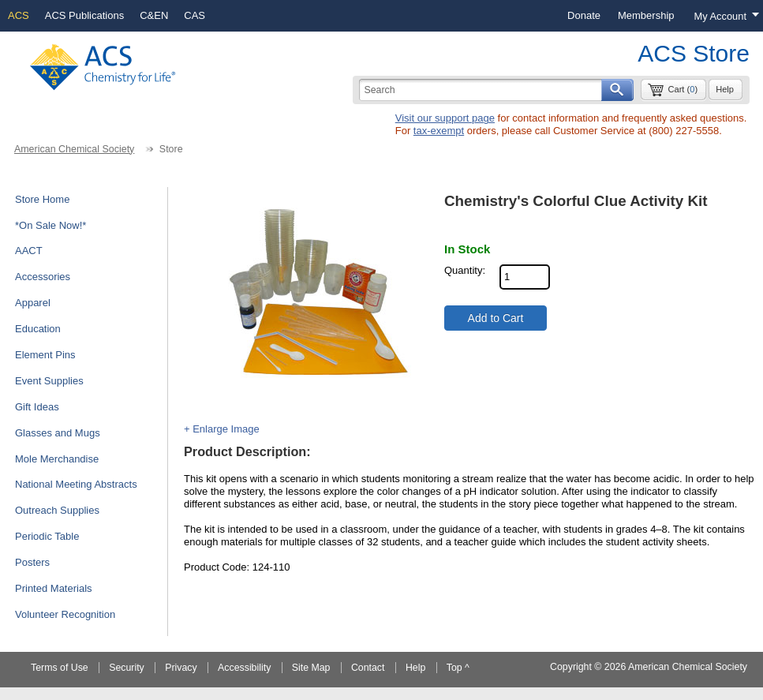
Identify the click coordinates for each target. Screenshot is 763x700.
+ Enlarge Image (222, 429)
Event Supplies (49, 381)
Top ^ (458, 668)
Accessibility (244, 668)
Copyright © (576, 667)
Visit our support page (445, 118)
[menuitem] (584, 16)
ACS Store (694, 53)
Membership (646, 15)
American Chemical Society (74, 149)
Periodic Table (47, 536)
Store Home (42, 199)
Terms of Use (60, 668)
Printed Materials (54, 588)
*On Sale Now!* (50, 225)
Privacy (181, 668)
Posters (32, 562)
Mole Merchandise (57, 459)
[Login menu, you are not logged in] (723, 16)
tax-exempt (439, 131)
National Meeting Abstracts (76, 484)
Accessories (43, 277)
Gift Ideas (37, 407)
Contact (368, 668)
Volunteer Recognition (65, 614)
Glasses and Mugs (58, 433)
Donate (584, 15)
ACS (19, 15)
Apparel (33, 303)
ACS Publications (84, 15)
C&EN (154, 15)
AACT (29, 251)
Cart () (683, 89)
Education (38, 329)
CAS (194, 15)
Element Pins (45, 355)
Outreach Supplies (57, 510)
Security (127, 668)
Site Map (311, 668)
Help (725, 89)
